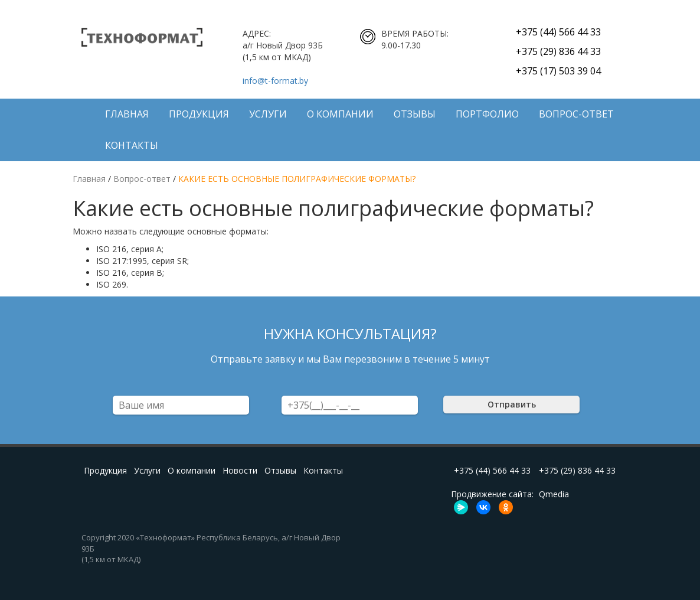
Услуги (268, 114)
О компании (340, 114)
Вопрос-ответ (576, 114)
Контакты (132, 145)
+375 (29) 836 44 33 (558, 51)
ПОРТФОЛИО (487, 114)
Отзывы (415, 114)
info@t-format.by (275, 81)
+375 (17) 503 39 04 (558, 71)
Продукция (199, 114)
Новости (240, 470)
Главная (127, 114)
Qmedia (554, 494)
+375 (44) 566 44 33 (558, 32)
